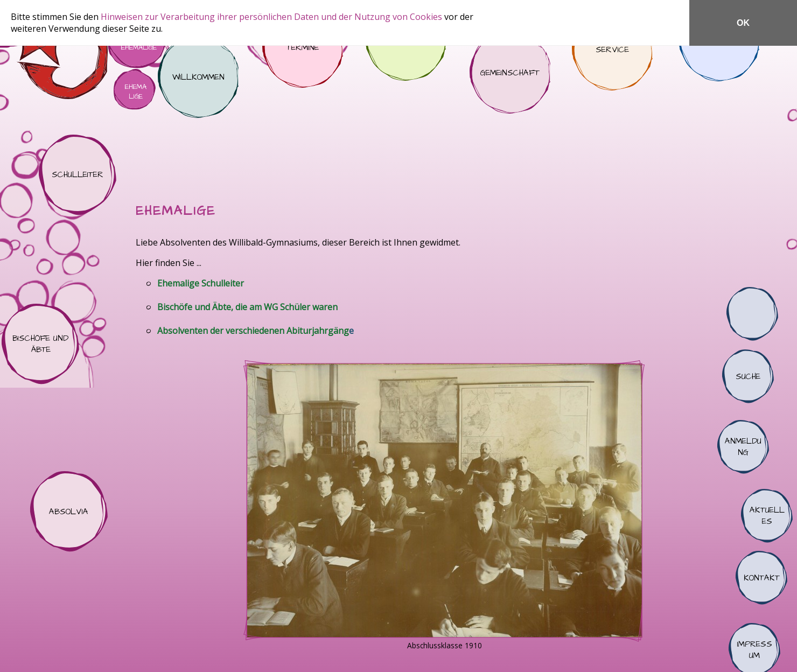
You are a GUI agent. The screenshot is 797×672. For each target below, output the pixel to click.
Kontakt (761, 578)
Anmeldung (743, 447)
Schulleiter (78, 175)
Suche (748, 376)
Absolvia (69, 512)
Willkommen (198, 78)
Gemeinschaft (510, 73)
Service (612, 50)
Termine (303, 47)
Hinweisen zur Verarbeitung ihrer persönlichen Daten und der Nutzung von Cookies (272, 17)
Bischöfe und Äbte (40, 344)
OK (743, 23)
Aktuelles (767, 516)
